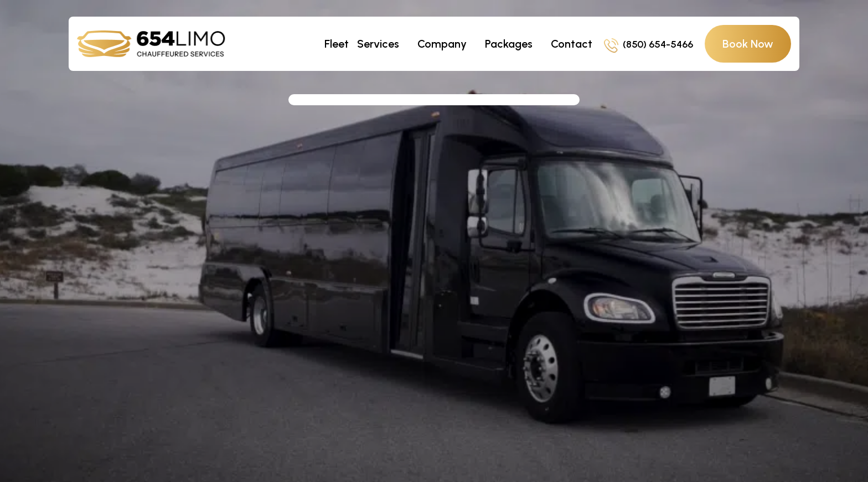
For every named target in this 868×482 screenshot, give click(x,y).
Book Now (748, 44)
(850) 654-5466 (649, 44)
